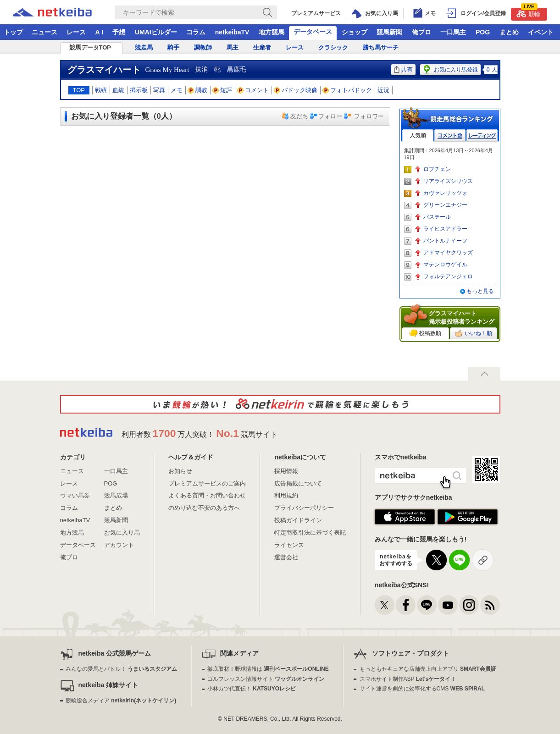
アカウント (119, 545)
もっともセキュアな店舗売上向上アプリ (428, 669)
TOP (79, 90)
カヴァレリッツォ (445, 193)
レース (76, 32)
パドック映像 (296, 90)
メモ (177, 90)
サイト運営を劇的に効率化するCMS (422, 689)
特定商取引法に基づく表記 (310, 533)
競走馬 (144, 47)
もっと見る (480, 291)
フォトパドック (347, 90)
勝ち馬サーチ (381, 47)
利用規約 (286, 495)
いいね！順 (474, 333)
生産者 (262, 47)
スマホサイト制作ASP (408, 679)
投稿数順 (425, 333)
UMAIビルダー (156, 32)
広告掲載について (298, 483)
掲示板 (139, 90)
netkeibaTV (232, 32)
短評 (222, 90)
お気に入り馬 (122, 533)
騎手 (173, 47)
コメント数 (450, 135)
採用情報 (286, 471)
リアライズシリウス (448, 181)
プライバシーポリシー (304, 508)
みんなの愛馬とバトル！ (121, 669)
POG (483, 32)
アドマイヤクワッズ (448, 253)
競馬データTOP (90, 47)
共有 (403, 69)
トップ (13, 32)
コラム (196, 32)
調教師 (203, 47)
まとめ (509, 32)
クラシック (333, 47)
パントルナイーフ (445, 241)
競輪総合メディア (121, 701)
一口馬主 (453, 32)
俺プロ (421, 32)
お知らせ (180, 471)
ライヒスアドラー (445, 229)
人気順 (418, 135)
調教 (198, 90)
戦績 (101, 90)
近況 (383, 90)
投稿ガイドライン (298, 520)
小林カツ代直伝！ (252, 689)
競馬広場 (116, 495)
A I (99, 32)
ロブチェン (437, 169)
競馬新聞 (389, 32)
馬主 (233, 47)
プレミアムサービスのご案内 (207, 483)
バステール (437, 217)
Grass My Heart (167, 70)
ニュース (44, 32)
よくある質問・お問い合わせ (207, 495)
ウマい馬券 (75, 495)
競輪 (528, 13)
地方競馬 (272, 32)
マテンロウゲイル (445, 265)
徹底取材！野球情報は (268, 669)
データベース (313, 32)
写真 (159, 90)
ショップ (355, 32)
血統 (118, 90)
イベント (541, 32)
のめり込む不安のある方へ (204, 508)
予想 (119, 32)
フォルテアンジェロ (448, 276)
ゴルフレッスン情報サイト (266, 679)
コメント (253, 90)
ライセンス (289, 545)
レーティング (482, 135)
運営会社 (286, 557)
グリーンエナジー (445, 205)
